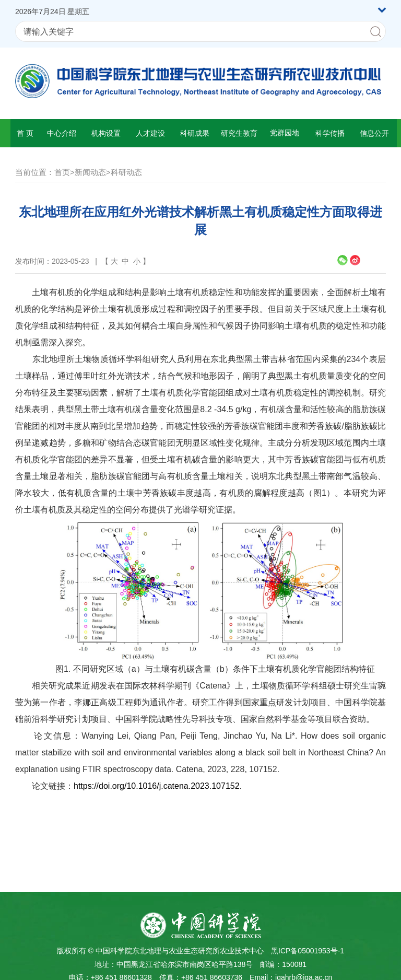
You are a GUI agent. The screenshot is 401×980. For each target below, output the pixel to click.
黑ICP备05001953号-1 (308, 951)
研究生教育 (239, 133)
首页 (62, 172)
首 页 (25, 133)
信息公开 (374, 133)
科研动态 (126, 172)
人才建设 (150, 133)
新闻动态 (90, 172)
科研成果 (195, 133)
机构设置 (106, 133)
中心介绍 (62, 133)
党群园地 (285, 133)
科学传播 (330, 133)
